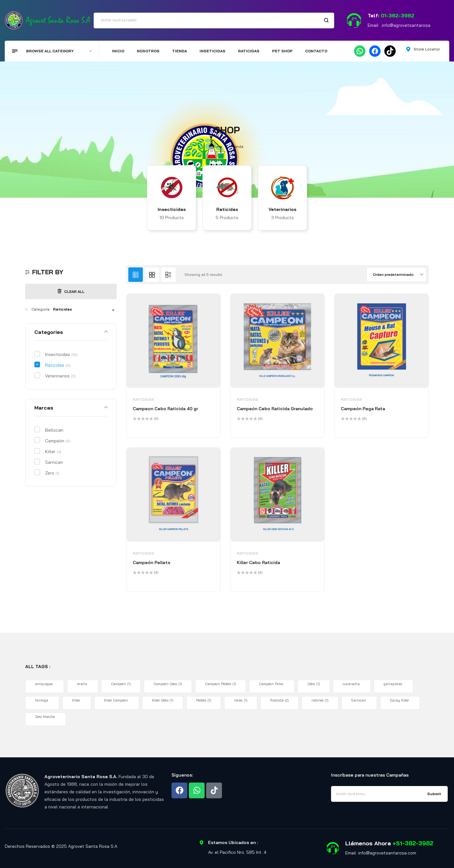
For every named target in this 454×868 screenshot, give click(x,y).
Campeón (58, 441)
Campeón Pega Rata (363, 409)
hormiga (42, 700)
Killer (53, 451)
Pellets (204, 700)
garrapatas (394, 684)
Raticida (279, 700)
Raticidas (227, 209)
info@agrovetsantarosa (406, 25)
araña (83, 684)
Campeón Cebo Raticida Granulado (275, 409)
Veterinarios (282, 209)
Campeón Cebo (168, 684)
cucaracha (352, 684)
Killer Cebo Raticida (258, 562)
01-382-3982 (398, 15)
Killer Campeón (117, 700)
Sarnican (54, 462)
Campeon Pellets (221, 684)
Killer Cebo (163, 700)
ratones (320, 700)
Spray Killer (400, 700)
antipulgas (45, 684)
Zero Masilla (46, 717)
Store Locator (427, 49)
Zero (52, 473)
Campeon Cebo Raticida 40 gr (165, 409)
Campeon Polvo (272, 684)
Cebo (314, 684)
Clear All (71, 291)
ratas (241, 700)
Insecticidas (172, 209)
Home (217, 146)
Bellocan (54, 430)
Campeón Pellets (151, 562)
